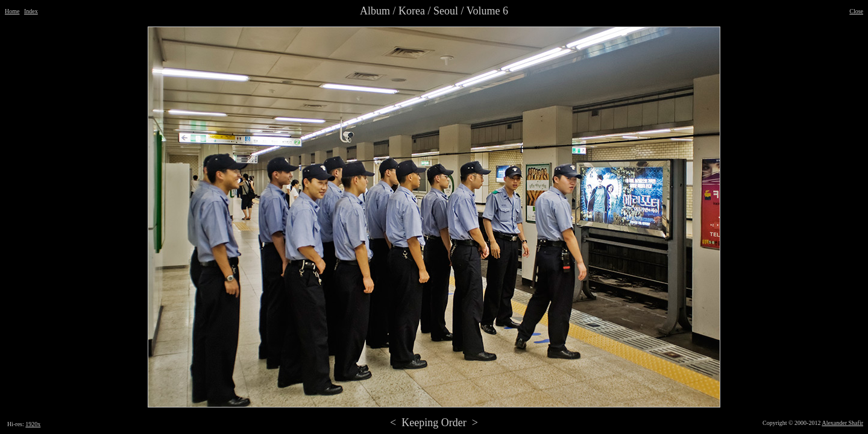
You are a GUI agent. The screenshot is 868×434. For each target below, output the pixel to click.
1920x (33, 424)
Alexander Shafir (842, 423)
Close (856, 11)
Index (31, 11)
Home (12, 11)
